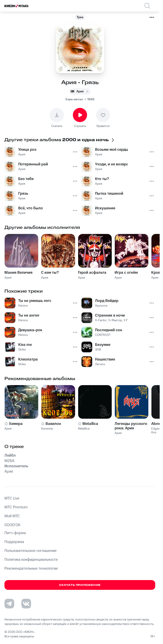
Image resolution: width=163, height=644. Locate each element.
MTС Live (12, 498)
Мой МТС (12, 516)
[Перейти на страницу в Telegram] (9, 604)
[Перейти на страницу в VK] (26, 604)
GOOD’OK (12, 525)
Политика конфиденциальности (31, 560)
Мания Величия (18, 273)
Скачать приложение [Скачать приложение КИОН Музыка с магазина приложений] (80, 585)
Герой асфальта (92, 273)
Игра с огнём (126, 273)
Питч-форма (15, 533)
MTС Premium (16, 507)
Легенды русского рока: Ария (131, 426)
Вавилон (53, 424)
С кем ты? (50, 273)
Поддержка (14, 542)
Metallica (90, 424)
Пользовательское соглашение (31, 551)
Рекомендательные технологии (31, 569)
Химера (16, 424)
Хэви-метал (74, 99)
